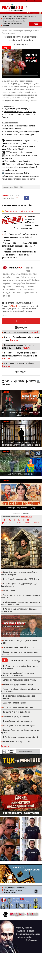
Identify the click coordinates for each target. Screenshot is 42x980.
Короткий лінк (8, 187)
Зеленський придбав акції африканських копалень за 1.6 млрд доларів (18, 674)
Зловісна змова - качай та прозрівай (19, 211)
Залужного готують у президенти (16, 716)
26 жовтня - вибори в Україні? (15, 703)
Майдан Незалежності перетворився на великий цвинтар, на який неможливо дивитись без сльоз (19, 255)
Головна (4, 31)
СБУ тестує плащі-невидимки (19, 152)
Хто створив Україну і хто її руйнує (18, 363)
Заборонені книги (10, 892)
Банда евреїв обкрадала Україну (14, 21)
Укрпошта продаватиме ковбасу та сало (19, 647)
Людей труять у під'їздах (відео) (17, 109)
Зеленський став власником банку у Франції (20, 680)
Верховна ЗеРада (10, 205)
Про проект (13, 1)
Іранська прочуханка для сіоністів (15, 19)
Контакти (29, 1)
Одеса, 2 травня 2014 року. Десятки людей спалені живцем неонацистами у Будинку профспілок (20, 246)
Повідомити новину (34, 13)
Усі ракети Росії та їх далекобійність (17, 712)
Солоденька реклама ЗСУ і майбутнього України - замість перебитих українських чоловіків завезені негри (20, 176)
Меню (36, 24)
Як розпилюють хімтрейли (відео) (19, 135)
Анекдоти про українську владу (15, 887)
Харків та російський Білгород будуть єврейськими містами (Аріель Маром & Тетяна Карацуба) (21, 167)
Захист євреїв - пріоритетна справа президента (19, 16)
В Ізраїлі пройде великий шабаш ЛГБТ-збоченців (22, 579)
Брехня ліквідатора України (18, 161)
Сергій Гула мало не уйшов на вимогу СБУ (19, 726)
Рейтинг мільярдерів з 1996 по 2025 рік (18, 684)
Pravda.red (6, 196)
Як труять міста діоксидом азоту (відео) (22, 132)
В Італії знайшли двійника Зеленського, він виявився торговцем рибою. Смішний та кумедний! (20, 237)
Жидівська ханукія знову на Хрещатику (18, 707)
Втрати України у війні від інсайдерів (18, 721)
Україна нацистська (11, 590)
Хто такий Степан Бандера (12, 23)
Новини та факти (27, 205)
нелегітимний (27, 517)
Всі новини (5, 746)
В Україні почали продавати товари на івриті (20, 737)
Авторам (21, 1)
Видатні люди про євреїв (13, 890)
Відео (11, 31)
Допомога (37, 1)
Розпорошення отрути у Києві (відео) (20, 112)
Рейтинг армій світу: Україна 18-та (17, 742)
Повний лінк (18, 187)
